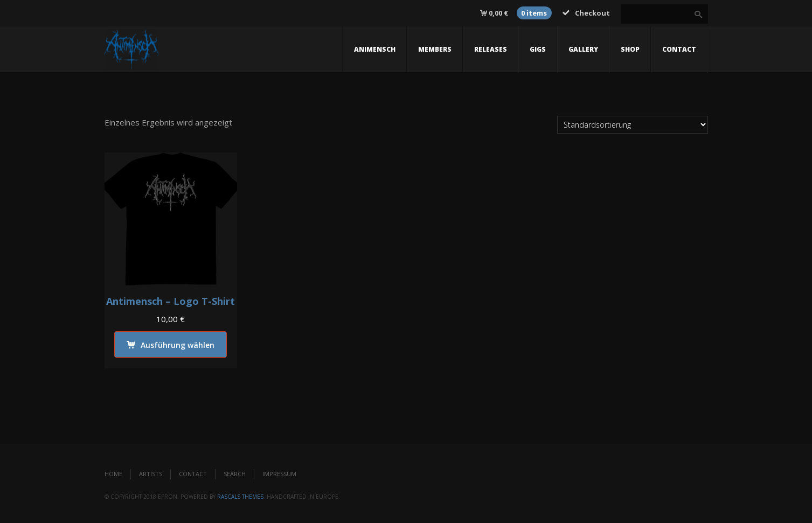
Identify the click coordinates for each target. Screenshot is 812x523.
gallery (583, 49)
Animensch (375, 49)
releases (491, 49)
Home (113, 474)
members (435, 49)
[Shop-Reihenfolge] (633, 125)
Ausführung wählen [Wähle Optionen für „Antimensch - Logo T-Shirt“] (178, 345)
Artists (151, 474)
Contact (193, 474)
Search (235, 474)
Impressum (279, 474)
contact (679, 49)
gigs (538, 49)
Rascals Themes (240, 497)
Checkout (586, 13)
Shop (630, 49)
